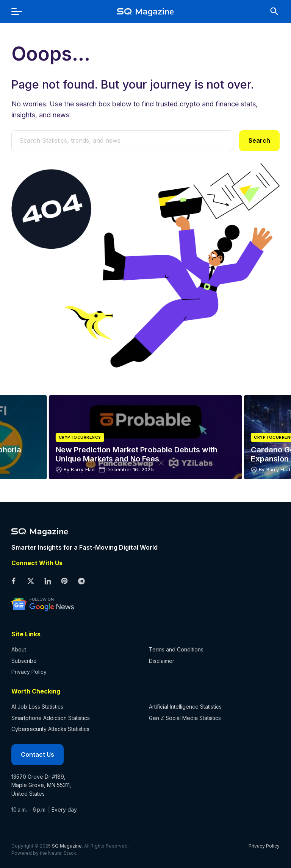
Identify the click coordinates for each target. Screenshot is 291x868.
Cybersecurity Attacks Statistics (50, 729)
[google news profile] (140, 604)
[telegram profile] (82, 582)
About (19, 649)
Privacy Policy (29, 672)
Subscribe (24, 661)
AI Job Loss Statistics (37, 707)
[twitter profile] (31, 582)
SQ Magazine (67, 846)
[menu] (20, 11)
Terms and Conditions (176, 649)
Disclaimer (162, 661)
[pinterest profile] (65, 582)
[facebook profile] (13, 582)
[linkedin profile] (48, 582)
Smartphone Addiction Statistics (51, 718)
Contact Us (38, 754)
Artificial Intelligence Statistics (185, 707)
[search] (271, 11)
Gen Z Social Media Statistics (185, 718)
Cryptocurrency (80, 437)
